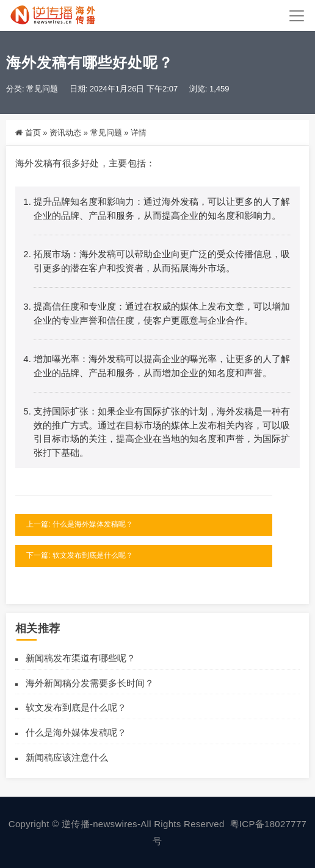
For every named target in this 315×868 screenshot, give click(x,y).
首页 (33, 133)
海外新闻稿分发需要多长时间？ (90, 683)
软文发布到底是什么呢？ (76, 707)
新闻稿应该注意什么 (67, 757)
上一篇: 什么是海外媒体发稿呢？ (80, 524)
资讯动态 (65, 133)
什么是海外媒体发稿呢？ (76, 732)
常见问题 (42, 89)
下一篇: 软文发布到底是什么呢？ (80, 555)
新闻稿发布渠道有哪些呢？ (81, 658)
